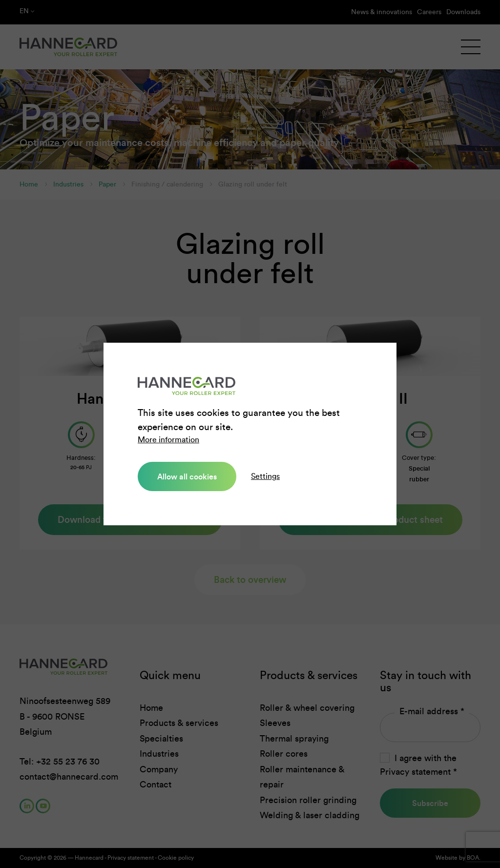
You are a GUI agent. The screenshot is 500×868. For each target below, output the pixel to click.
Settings (265, 476)
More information (168, 440)
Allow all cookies (187, 476)
